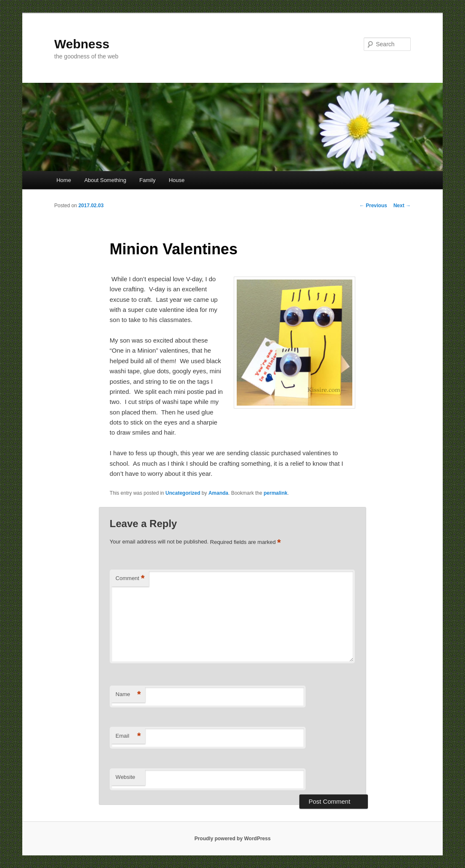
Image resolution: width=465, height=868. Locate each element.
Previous (373, 206)
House (177, 180)
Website (125, 777)
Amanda (218, 493)
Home (64, 180)
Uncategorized (183, 493)
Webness (82, 44)
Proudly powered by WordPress (232, 839)
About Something (105, 180)
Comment (130, 579)
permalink (276, 493)
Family (148, 180)
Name (128, 695)
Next (402, 206)
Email (128, 736)
